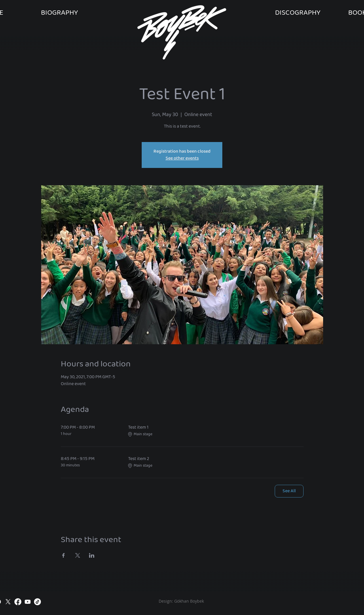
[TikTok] (37, 602)
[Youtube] (28, 602)
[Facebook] (18, 602)
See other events (182, 158)
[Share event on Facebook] (63, 555)
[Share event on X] (78, 555)
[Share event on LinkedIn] (92, 555)
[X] (8, 602)
